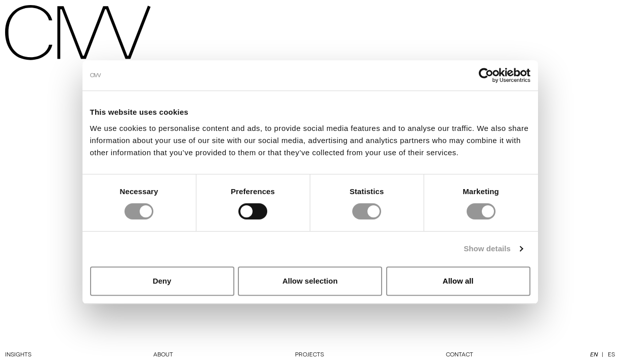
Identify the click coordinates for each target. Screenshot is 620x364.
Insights (18, 354)
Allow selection (310, 281)
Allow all (458, 281)
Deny (162, 281)
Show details (487, 248)
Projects (309, 354)
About (163, 354)
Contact (460, 354)
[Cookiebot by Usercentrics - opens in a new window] (486, 75)
